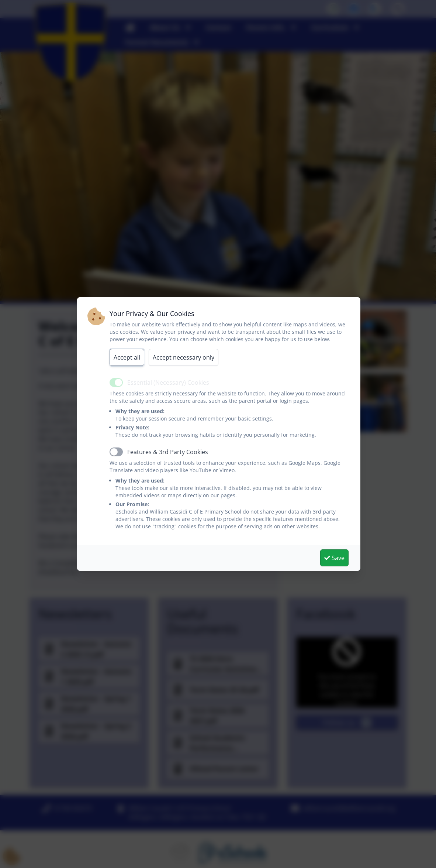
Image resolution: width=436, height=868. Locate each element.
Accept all (127, 357)
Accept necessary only (184, 357)
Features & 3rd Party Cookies (168, 452)
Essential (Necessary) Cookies (168, 382)
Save (334, 558)
